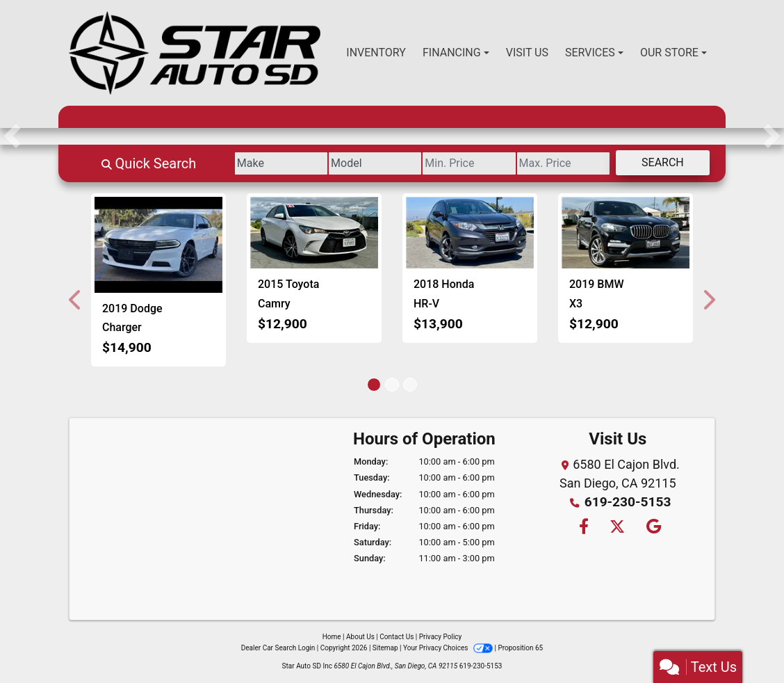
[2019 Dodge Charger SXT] (158, 245)
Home (332, 637)
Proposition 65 (520, 648)
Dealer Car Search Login (278, 648)
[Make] (233, 163)
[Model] (337, 163)
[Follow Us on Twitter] (617, 526)
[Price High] (547, 163)
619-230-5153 (627, 502)
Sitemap (385, 648)
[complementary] (742, 641)
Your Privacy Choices (449, 648)
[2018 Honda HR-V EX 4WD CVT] (470, 233)
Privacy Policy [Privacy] (441, 637)
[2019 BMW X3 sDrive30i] (626, 233)
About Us (360, 637)
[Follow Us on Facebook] (582, 526)
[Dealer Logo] (195, 53)
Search (657, 162)
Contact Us (397, 637)
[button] (12, 136)
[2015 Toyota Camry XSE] (314, 233)
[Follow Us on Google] (652, 526)
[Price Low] (442, 163)
